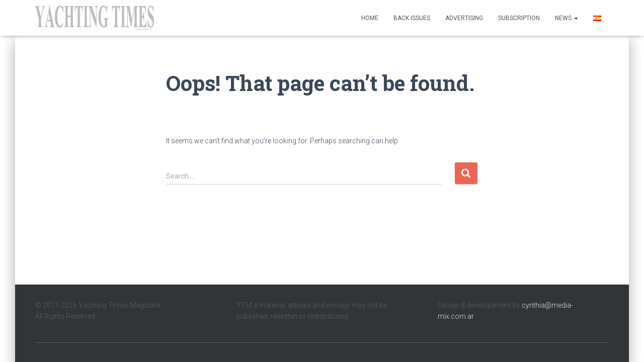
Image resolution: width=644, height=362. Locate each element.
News (567, 18)
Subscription (519, 18)
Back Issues (412, 18)
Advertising (464, 18)
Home (370, 18)
